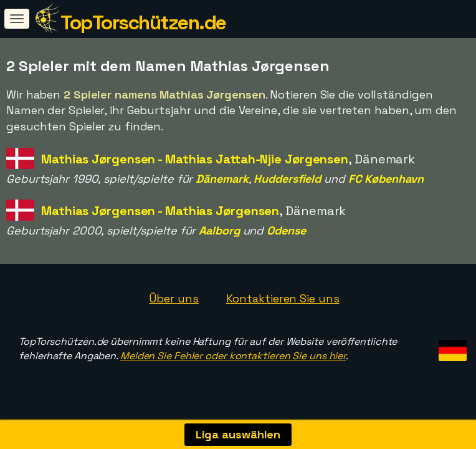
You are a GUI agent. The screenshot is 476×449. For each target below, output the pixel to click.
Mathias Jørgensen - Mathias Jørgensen (160, 211)
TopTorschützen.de (143, 22)
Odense (286, 230)
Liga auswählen (238, 434)
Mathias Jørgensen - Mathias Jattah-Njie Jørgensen (195, 159)
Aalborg (219, 230)
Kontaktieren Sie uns (283, 298)
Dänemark (222, 179)
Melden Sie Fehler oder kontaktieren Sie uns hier (233, 356)
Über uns (174, 298)
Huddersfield (287, 179)
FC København (386, 179)
